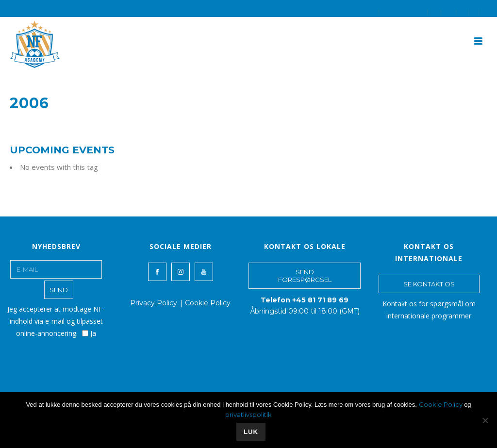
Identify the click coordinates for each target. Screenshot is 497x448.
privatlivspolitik (248, 415)
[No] (485, 420)
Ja (89, 333)
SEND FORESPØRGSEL (305, 276)
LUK (251, 432)
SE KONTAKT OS (429, 284)
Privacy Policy (154, 303)
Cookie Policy (208, 303)
